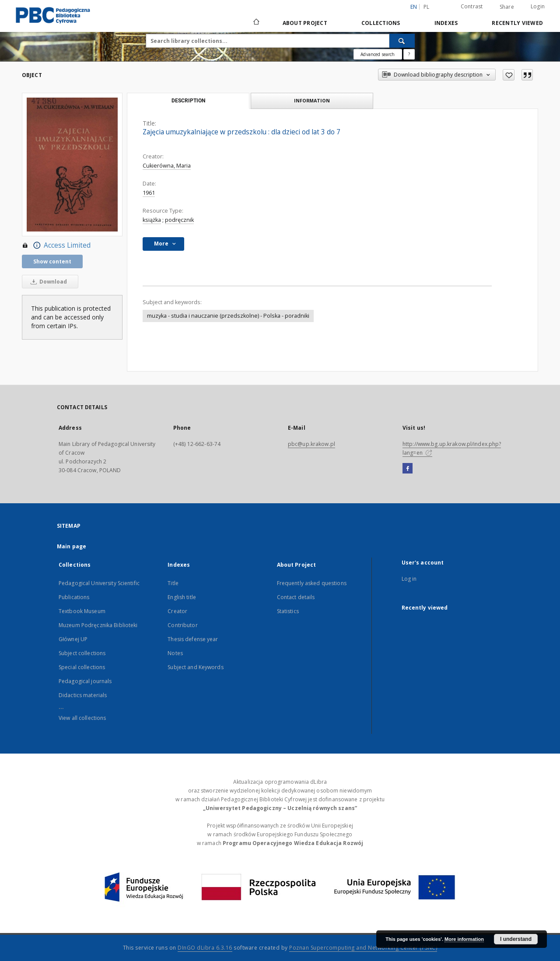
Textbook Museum (82, 611)
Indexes (446, 23)
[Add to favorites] (509, 75)
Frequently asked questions (312, 583)
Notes (175, 653)
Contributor (182, 625)
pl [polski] (427, 7)
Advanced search (378, 54)
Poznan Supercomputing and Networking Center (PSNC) (363, 948)
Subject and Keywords (195, 667)
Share (507, 7)
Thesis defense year (193, 639)
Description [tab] (188, 101)
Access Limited (56, 246)
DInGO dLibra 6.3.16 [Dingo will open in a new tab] (205, 948)
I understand (516, 939)
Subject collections (82, 653)
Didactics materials (83, 695)
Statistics (288, 611)
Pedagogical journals (85, 681)
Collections (381, 23)
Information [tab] (312, 100)
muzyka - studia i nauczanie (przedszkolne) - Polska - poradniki (228, 316)
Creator (177, 611)
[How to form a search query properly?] (409, 54)
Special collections (82, 667)
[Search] (402, 41)
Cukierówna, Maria (167, 166)
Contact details (296, 597)
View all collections (82, 718)
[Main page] (256, 23)
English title (182, 597)
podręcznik (179, 220)
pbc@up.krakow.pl (311, 444)
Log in (409, 579)
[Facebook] (408, 469)
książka (152, 220)
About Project (305, 23)
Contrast (472, 6)
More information (464, 939)
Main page (72, 546)
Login (538, 6)
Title (173, 583)
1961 (149, 193)
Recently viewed (517, 23)
